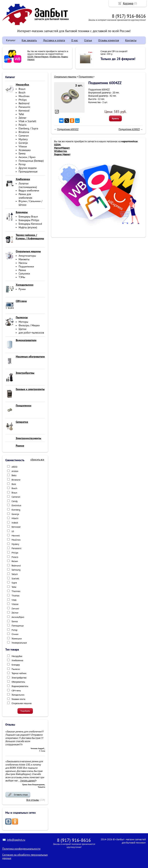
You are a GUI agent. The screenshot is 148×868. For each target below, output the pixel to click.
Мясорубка (17, 656)
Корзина (128, 3)
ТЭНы (22, 277)
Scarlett (15, 578)
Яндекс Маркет (62, 154)
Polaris (23, 125)
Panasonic (25, 107)
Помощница (18, 626)
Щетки (23, 329)
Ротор (22, 164)
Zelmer (23, 118)
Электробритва (19, 678)
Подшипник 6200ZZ (129, 129)
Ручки (22, 289)
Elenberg (16, 510)
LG (13, 531)
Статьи (88, 40)
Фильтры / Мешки (29, 325)
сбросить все (37, 460)
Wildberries (55, 57)
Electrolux (16, 505)
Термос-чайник (19, 673)
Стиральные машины (65, 77)
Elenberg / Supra (28, 128)
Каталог (11, 40)
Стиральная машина (22, 703)
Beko (14, 475)
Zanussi (15, 608)
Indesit (15, 523)
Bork (14, 484)
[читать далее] (28, 781)
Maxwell (16, 536)
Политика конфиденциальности (21, 849)
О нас (75, 40)
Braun (22, 89)
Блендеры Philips (29, 220)
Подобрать (25, 711)
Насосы (23, 263)
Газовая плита (18, 699)
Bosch (22, 92)
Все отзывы (33, 800)
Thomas (15, 596)
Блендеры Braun (28, 217)
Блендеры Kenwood (30, 224)
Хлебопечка (17, 660)
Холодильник (18, 695)
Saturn (15, 574)
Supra (14, 583)
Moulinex (24, 96)
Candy (15, 501)
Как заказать (29, 40)
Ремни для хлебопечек (25, 196)
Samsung (16, 570)
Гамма (22, 153)
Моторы (23, 322)
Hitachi (15, 518)
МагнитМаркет (41, 57)
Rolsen (15, 561)
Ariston (15, 471)
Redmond (24, 103)
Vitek (14, 600)
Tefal (21, 114)
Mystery (23, 139)
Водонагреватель (20, 686)
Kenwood (24, 111)
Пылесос (16, 669)
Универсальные (19, 643)
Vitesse (23, 146)
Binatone (24, 132)
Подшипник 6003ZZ (68, 129)
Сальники (24, 274)
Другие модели (28, 168)
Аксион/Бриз (18, 617)
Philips (23, 100)
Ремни (22, 270)
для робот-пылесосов (31, 333)
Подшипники (26, 266)
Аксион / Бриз (27, 157)
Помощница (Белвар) (31, 161)
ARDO (14, 467)
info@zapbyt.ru (16, 840)
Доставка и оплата (54, 40)
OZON (30, 57)
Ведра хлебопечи (29, 191)
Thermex (16, 591)
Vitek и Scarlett (27, 121)
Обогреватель (18, 682)
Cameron (24, 136)
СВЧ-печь (16, 691)
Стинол (15, 634)
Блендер (16, 665)
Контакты (131, 40)
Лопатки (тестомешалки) (28, 185)
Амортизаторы (27, 256)
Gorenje (23, 143)
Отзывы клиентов (109, 40)
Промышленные (28, 172)
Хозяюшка (25, 150)
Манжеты (24, 259)
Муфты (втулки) (28, 227)
